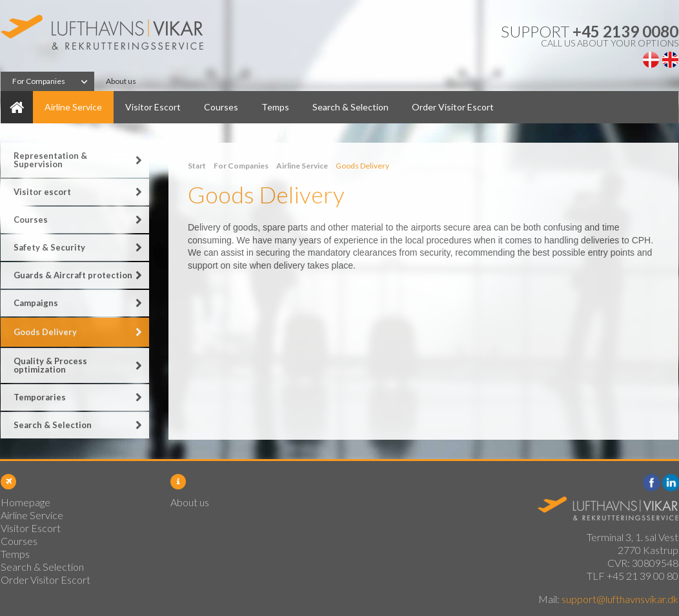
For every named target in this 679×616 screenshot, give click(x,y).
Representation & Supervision (50, 160)
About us (121, 81)
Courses (221, 107)
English (670, 60)
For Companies (39, 81)
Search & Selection (350, 107)
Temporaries (40, 397)
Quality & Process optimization (50, 365)
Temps (275, 107)
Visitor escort (42, 192)
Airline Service (73, 107)
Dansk (651, 60)
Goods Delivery (45, 332)
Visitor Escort (153, 107)
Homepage (17, 107)
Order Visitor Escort (453, 107)
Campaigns (36, 303)
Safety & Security (49, 247)
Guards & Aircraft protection (73, 275)
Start (197, 166)
